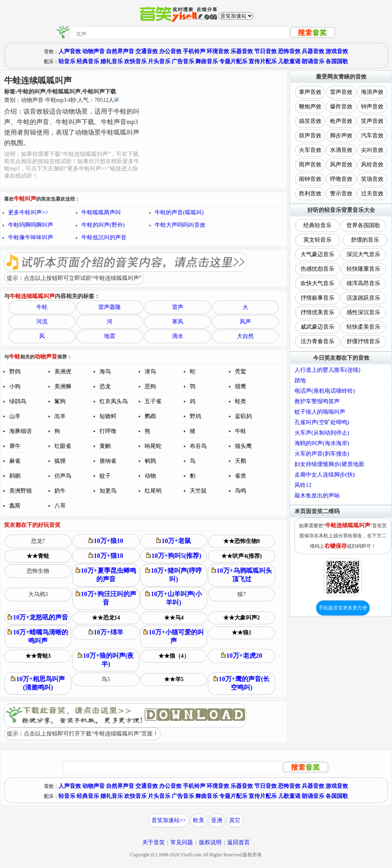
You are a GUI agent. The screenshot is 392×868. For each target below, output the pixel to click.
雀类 (241, 476)
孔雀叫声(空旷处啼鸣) (322, 422)
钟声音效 (372, 107)
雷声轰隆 (110, 307)
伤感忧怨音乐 (317, 269)
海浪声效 (372, 92)
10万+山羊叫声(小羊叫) (173, 598)
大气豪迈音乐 (317, 254)
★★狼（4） (174, 656)
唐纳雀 (108, 461)
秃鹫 (241, 372)
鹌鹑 (150, 461)
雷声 (178, 307)
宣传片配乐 (263, 61)
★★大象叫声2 (242, 618)
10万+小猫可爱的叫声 (174, 636)
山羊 (15, 416)
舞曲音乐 (207, 61)
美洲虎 (63, 372)
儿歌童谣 (289, 61)
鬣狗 (60, 401)
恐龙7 (38, 541)
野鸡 (195, 416)
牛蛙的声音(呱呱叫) (179, 212)
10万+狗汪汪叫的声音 (106, 598)
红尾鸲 (153, 491)
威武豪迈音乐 (317, 327)
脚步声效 (341, 136)
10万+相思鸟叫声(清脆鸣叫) (38, 683)
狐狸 (60, 461)
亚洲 (217, 820)
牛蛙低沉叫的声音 (104, 237)
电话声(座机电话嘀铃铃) (325, 391)
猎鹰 (241, 386)
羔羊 (60, 416)
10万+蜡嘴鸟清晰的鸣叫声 (38, 636)
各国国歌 (337, 61)
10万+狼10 (106, 541)
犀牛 (15, 446)
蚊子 (105, 476)
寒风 (178, 322)
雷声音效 (341, 92)
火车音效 (310, 150)
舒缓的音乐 (365, 240)
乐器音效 (242, 51)
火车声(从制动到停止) (322, 433)
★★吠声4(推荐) (241, 556)
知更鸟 (108, 491)
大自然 (245, 336)
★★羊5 (174, 679)
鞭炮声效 (310, 107)
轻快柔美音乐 (363, 327)
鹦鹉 (150, 416)
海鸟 (105, 372)
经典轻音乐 (317, 225)
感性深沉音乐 (363, 312)
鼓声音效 (310, 136)
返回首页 (239, 842)
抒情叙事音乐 (317, 298)
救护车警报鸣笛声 (317, 401)
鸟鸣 (241, 491)
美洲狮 (63, 386)
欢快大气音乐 (317, 283)
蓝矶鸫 (243, 416)
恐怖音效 (289, 51)
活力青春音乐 (317, 341)
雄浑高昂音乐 (363, 283)
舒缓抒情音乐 (363, 341)
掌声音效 (310, 92)
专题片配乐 (233, 61)
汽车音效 (372, 136)
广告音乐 (183, 61)
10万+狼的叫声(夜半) (106, 660)
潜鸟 (150, 372)
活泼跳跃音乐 (363, 298)
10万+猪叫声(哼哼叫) (173, 575)
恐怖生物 (38, 571)
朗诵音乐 (313, 61)
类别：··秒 (61, 100)
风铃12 (303, 485)
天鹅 (241, 461)
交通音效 (147, 51)
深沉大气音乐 (363, 254)
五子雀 (153, 401)
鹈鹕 (15, 476)
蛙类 (241, 401)
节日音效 (265, 51)
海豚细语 (21, 431)
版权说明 (210, 842)
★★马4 (174, 618)
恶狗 (150, 386)
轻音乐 (67, 61)
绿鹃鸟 (18, 401)
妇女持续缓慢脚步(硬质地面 (329, 464)
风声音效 (341, 165)
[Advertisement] (214, 129)
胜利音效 (310, 194)
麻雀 (15, 461)
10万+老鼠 (174, 541)
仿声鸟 (63, 476)
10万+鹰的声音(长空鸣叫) (242, 683)
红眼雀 (63, 446)
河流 (42, 322)
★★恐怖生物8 (242, 541)
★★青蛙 (38, 556)
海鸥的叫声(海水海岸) (322, 443)
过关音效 (372, 194)
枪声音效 (341, 121)
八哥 (60, 506)
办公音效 (170, 51)
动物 (150, 476)
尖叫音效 (372, 150)
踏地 (300, 380)
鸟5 (106, 679)
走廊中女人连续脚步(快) (325, 475)
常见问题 (182, 842)
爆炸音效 (341, 107)
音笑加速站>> (169, 820)
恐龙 (105, 386)
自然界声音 (120, 51)
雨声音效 (310, 165)
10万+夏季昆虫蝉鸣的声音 (106, 575)
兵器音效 (313, 51)
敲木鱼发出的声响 (317, 496)
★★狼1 (242, 633)
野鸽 (15, 372)
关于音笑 (153, 842)
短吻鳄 (108, 416)
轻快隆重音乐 (363, 269)
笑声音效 (372, 121)
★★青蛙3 (38, 656)
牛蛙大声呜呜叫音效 (180, 225)
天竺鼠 (198, 491)
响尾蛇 (153, 446)
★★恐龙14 (106, 618)
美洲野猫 (21, 491)
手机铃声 (194, 51)
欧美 (199, 820)
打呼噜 (108, 431)
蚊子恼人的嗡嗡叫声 (320, 412)
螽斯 (15, 506)
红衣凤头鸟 (114, 401)
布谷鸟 (198, 446)
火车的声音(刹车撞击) (322, 454)
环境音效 (218, 51)
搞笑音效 (310, 121)
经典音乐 (88, 61)
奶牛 (60, 491)
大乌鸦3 (38, 594)
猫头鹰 (243, 446)
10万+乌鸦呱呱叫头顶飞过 (242, 575)
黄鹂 (105, 446)
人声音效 (70, 51)
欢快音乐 (135, 61)
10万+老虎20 (242, 656)
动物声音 (93, 51)
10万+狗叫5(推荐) (174, 556)
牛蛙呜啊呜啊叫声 (31, 225)
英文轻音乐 (317, 240)
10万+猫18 (106, 556)
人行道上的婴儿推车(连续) (327, 370)
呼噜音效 (341, 179)
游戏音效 (337, 51)
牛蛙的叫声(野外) (103, 225)
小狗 (15, 386)
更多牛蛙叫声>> (28, 212)
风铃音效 (372, 165)
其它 (235, 820)
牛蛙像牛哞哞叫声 (31, 237)
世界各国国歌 (363, 225)
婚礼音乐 (112, 61)
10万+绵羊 (106, 632)
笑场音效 (372, 179)
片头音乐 (159, 61)
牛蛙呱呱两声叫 (101, 212)
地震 (110, 336)
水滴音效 (341, 150)
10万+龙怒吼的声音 (38, 617)
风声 (245, 322)
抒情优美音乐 (317, 312)
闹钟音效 (310, 179)
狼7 (242, 594)
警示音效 (341, 194)
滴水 (178, 336)
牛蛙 (42, 307)
